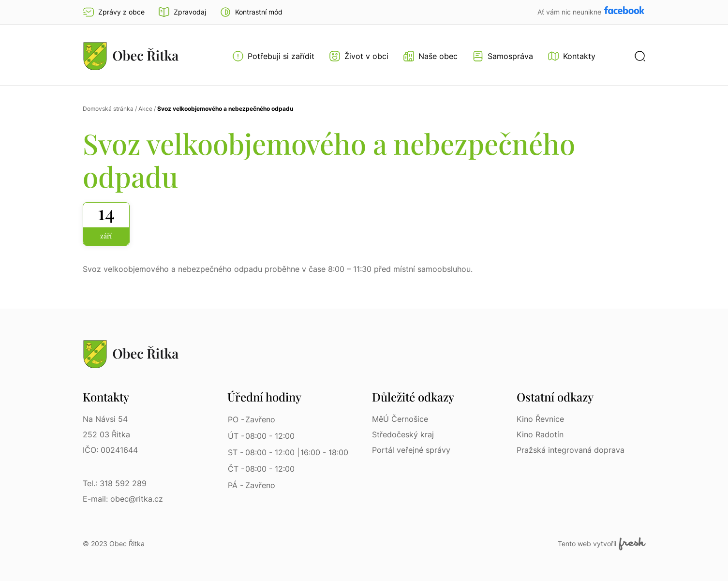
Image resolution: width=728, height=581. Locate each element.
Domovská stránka (108, 109)
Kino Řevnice (540, 419)
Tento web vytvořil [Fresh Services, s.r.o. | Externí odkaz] (602, 544)
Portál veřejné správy (411, 450)
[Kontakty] (572, 56)
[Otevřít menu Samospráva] (503, 56)
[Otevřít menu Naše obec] (430, 56)
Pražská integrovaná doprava (571, 450)
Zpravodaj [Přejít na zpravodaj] (182, 12)
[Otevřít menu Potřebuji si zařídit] (273, 56)
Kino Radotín (540, 434)
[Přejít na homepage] (131, 56)
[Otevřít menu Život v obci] (359, 56)
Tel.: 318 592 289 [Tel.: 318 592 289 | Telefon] (115, 483)
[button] (251, 12)
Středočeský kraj (403, 434)
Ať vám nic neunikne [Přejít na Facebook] (570, 12)
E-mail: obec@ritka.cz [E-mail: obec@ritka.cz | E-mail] (123, 499)
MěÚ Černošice (400, 419)
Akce (145, 109)
